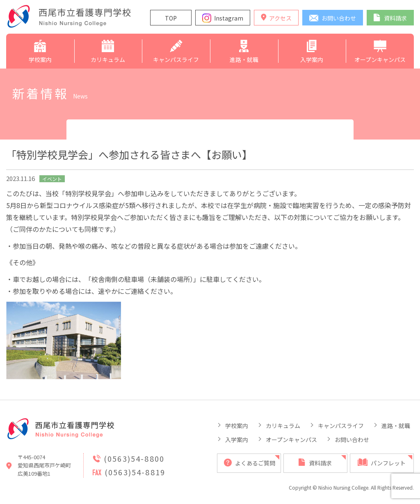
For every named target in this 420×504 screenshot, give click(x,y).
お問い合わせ (352, 440)
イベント (52, 179)
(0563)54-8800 (134, 458)
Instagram (229, 18)
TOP (171, 18)
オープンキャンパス (291, 440)
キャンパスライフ (341, 426)
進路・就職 (396, 426)
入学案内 (237, 440)
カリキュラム (283, 426)
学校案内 (237, 426)
